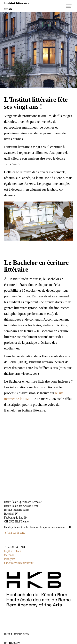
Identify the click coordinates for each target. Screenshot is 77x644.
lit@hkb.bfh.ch (13, 551)
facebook (9, 555)
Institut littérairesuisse (17, 6)
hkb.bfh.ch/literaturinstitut (19, 563)
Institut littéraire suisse (17, 634)
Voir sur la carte (16, 533)
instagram (10, 559)
